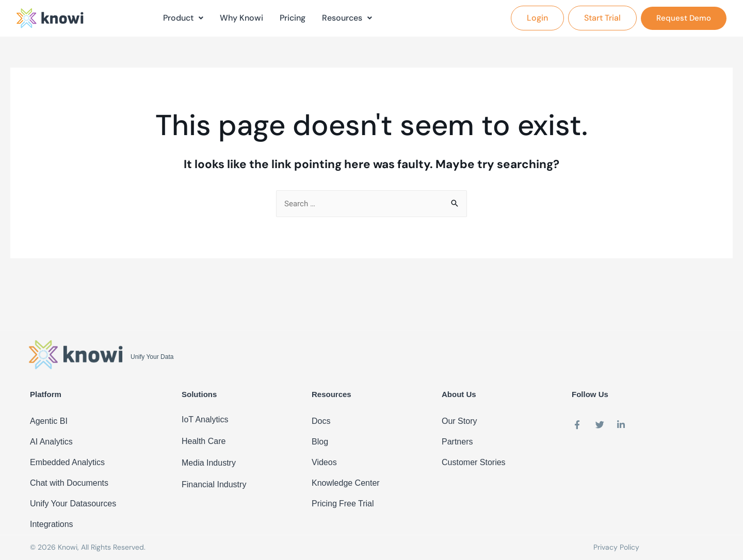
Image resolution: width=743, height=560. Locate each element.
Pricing (293, 17)
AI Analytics (51, 442)
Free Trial (357, 504)
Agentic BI (49, 421)
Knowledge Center (346, 483)
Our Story (459, 421)
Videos (324, 462)
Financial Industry (214, 484)
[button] (537, 18)
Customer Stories (474, 462)
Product (183, 17)
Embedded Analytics (67, 462)
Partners (457, 442)
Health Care (204, 441)
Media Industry (209, 463)
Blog (320, 442)
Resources (347, 17)
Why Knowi (241, 17)
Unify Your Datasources (73, 504)
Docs (321, 421)
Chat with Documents (69, 483)
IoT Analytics (205, 419)
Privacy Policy (616, 547)
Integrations (52, 524)
